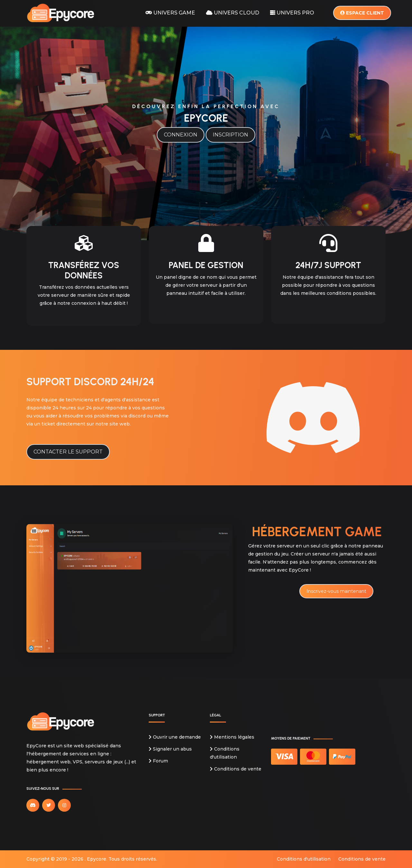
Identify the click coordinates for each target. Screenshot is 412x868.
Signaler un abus (170, 749)
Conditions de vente (236, 769)
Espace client (362, 13)
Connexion (181, 135)
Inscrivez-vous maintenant (336, 591)
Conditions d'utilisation (304, 859)
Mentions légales (232, 737)
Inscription (230, 135)
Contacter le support (68, 452)
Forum (158, 761)
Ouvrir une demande (175, 737)
